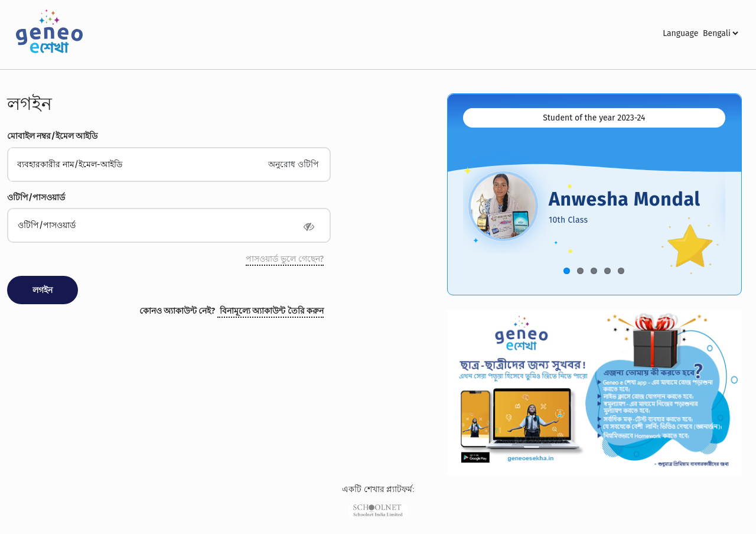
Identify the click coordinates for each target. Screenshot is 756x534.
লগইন (30, 104)
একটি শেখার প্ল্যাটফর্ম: (378, 490)
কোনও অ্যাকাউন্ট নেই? (177, 311)
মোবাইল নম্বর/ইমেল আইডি (52, 136)
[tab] (594, 118)
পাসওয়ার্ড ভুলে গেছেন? (285, 259)
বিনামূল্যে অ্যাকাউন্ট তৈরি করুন (272, 311)
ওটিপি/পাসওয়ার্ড (36, 198)
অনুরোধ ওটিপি (294, 165)
